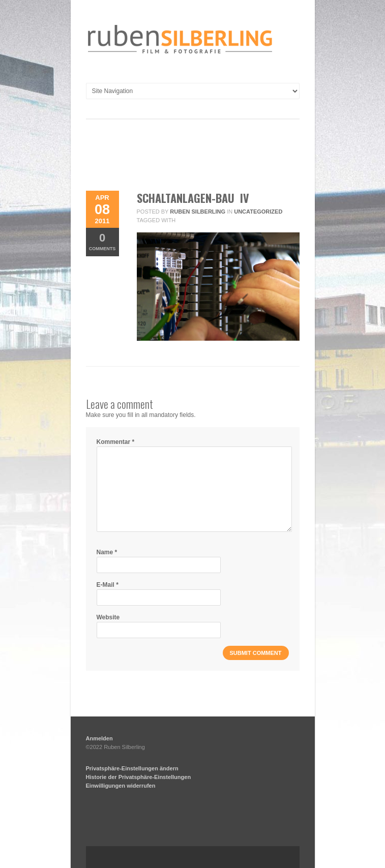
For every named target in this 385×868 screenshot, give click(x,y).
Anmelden (99, 738)
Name (107, 552)
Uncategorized (258, 212)
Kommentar (116, 442)
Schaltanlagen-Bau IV (193, 198)
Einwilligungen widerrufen (121, 786)
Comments (102, 241)
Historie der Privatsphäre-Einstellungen (139, 777)
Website (108, 617)
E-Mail (108, 585)
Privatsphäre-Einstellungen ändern (132, 768)
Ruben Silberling (198, 212)
